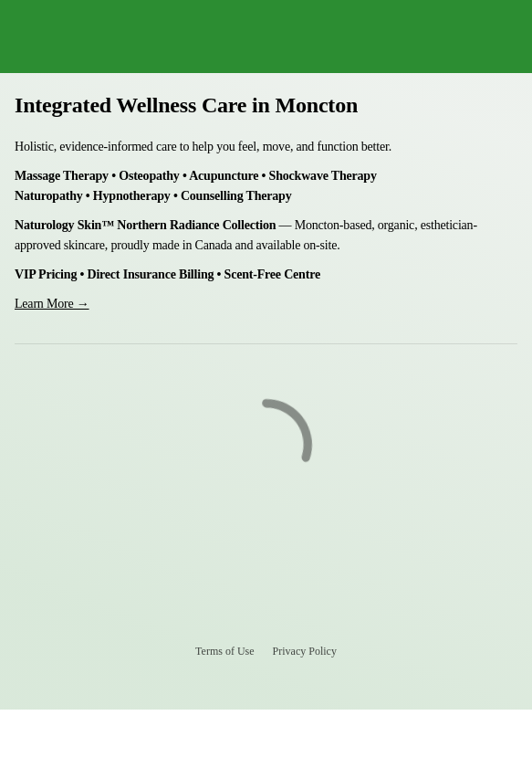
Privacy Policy (305, 651)
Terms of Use (224, 651)
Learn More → (52, 304)
